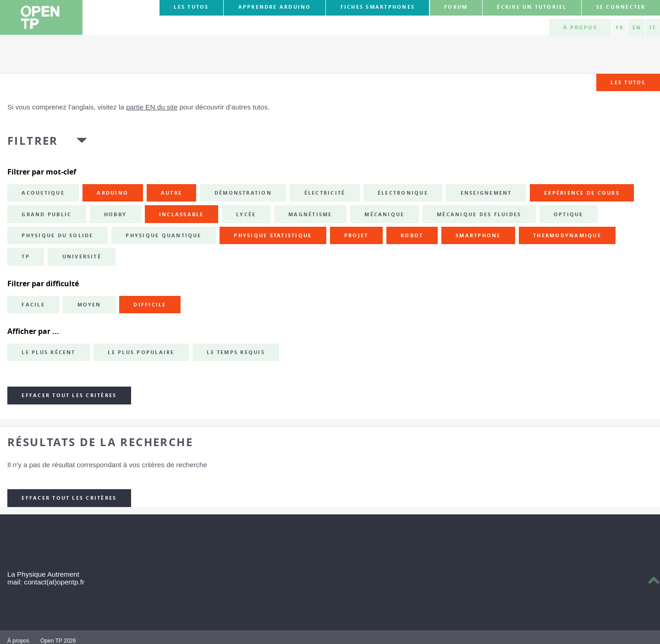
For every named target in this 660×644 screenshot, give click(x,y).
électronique (403, 193)
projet (356, 235)
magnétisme (310, 214)
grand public (47, 214)
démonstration (243, 193)
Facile (33, 305)
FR (620, 27)
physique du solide (57, 235)
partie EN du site (152, 107)
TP (25, 257)
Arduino (113, 193)
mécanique (384, 214)
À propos (580, 27)
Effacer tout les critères (69, 395)
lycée (246, 214)
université (82, 257)
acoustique (43, 193)
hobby (115, 214)
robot (412, 235)
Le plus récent (48, 352)
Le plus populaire (141, 352)
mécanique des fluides (479, 214)
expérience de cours (582, 193)
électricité (325, 193)
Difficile (150, 305)
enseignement (486, 193)
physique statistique (273, 235)
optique (569, 214)
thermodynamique (567, 235)
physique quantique (163, 235)
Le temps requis (236, 352)
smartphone (478, 235)
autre (171, 193)
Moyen (89, 305)
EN (637, 27)
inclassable (181, 214)
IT (653, 27)
